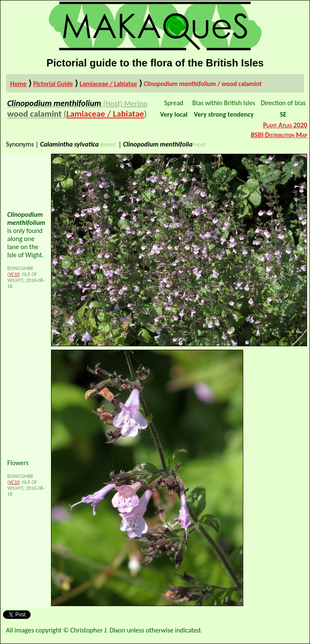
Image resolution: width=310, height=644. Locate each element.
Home (18, 84)
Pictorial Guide (53, 84)
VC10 (14, 274)
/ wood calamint (203, 84)
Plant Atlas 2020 (285, 125)
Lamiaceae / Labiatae (108, 84)
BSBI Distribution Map (279, 135)
